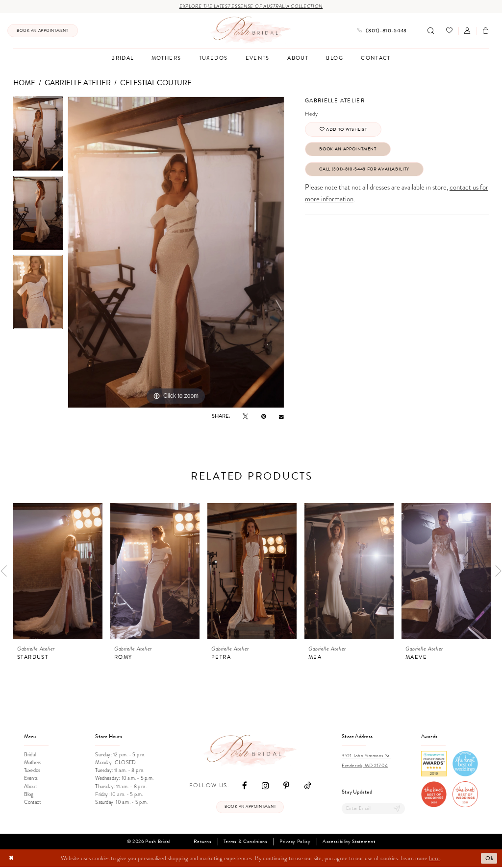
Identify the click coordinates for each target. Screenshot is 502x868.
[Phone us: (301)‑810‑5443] (382, 31)
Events (31, 779)
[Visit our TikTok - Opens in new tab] (307, 786)
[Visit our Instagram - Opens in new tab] (265, 786)
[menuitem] (43, 31)
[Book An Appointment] (43, 31)
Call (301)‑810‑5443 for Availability (370, 172)
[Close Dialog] (12, 859)
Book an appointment (251, 808)
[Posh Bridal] (251, 31)
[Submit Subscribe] (397, 809)
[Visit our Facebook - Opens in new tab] (245, 786)
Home (24, 83)
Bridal (30, 755)
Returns (203, 843)
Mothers (33, 763)
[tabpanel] (38, 137)
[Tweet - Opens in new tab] (245, 416)
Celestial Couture (156, 83)
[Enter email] (373, 809)
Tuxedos (32, 771)
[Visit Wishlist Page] (449, 31)
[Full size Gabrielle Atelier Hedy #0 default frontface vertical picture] (176, 253)
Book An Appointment (352, 151)
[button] (467, 31)
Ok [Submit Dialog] (489, 859)
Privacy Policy (295, 843)
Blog (29, 794)
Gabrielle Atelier (78, 83)
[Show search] (431, 31)
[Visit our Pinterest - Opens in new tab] (286, 786)
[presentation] (58, 571)
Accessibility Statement (349, 843)
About (30, 786)
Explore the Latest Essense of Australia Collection (251, 7)
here (434, 859)
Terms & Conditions (246, 843)
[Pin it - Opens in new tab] (264, 416)
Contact (32, 803)
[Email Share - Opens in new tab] (281, 417)
